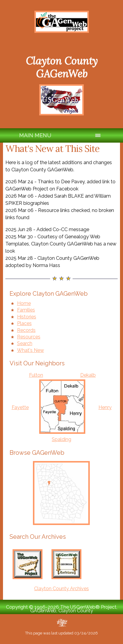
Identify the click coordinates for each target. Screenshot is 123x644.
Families (26, 310)
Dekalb (88, 375)
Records (26, 330)
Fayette (20, 407)
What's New (31, 350)
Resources (29, 337)
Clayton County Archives (62, 589)
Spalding (62, 439)
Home (24, 303)
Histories (27, 317)
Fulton (36, 375)
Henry (105, 407)
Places (24, 323)
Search (25, 343)
